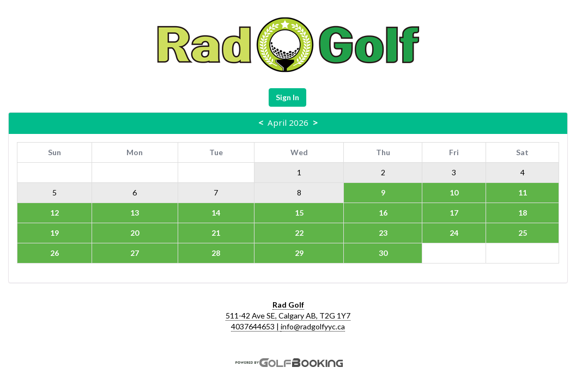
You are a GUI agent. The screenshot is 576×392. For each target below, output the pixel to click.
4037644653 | (256, 326)
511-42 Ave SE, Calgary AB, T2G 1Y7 (288, 316)
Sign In (287, 97)
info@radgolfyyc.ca (313, 326)
